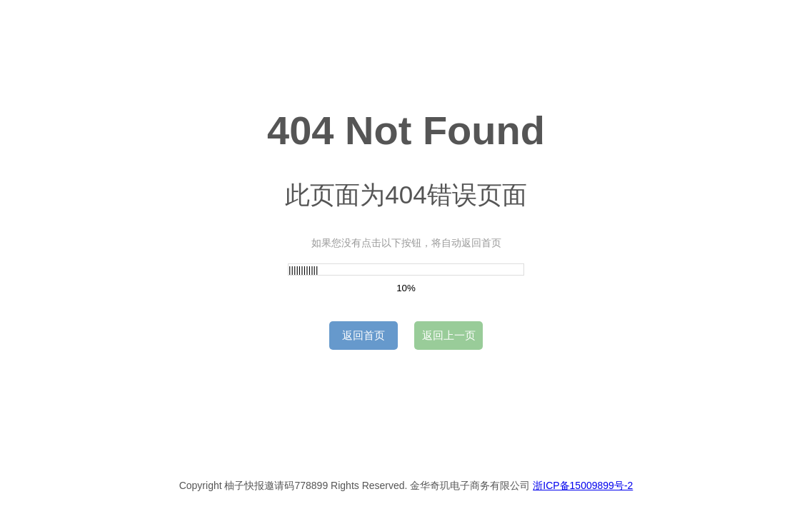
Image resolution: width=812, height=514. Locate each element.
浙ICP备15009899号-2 (583, 485)
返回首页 (364, 335)
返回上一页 (449, 335)
